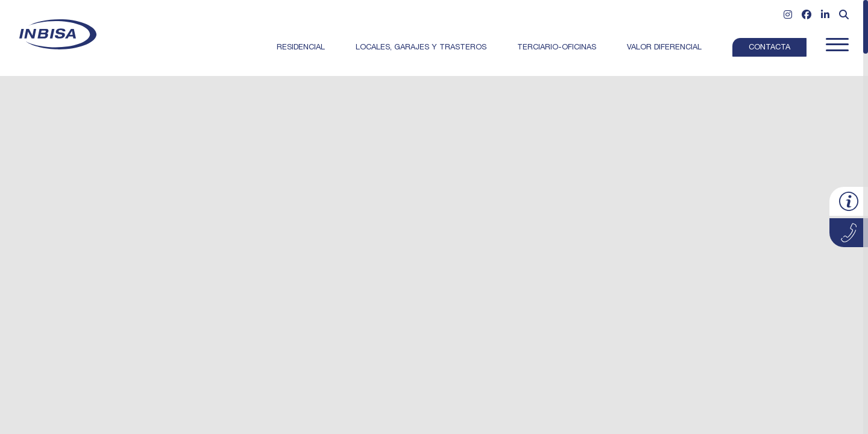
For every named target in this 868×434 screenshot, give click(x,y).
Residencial (301, 48)
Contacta (769, 48)
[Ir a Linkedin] (825, 16)
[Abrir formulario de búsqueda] (844, 16)
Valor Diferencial (664, 48)
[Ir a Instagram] (788, 16)
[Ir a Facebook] (807, 16)
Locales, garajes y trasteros (421, 48)
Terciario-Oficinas (557, 48)
